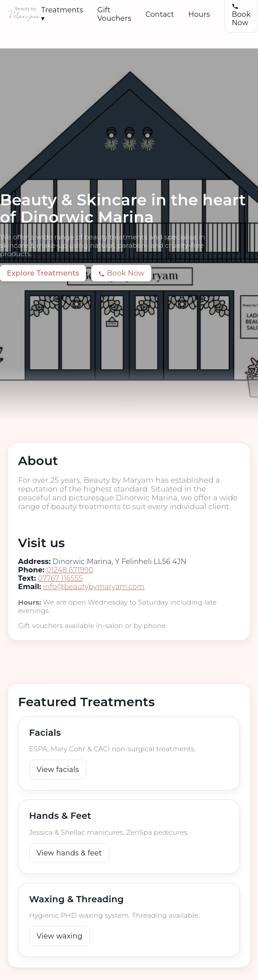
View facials (58, 770)
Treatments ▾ (62, 14)
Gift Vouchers (114, 14)
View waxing (60, 936)
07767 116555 (60, 578)
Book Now (121, 273)
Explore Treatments (43, 273)
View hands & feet (69, 853)
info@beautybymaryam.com (94, 587)
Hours (199, 14)
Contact (160, 14)
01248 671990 (70, 570)
